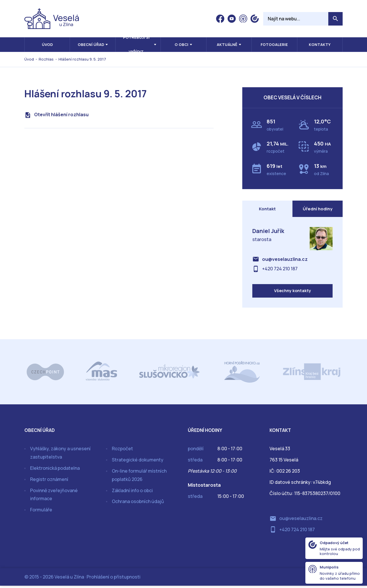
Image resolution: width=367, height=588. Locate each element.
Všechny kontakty (293, 293)
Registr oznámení (49, 482)
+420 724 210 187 (280, 270)
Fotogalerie (274, 44)
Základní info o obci (132, 493)
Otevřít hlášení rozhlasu (61, 115)
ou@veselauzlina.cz (285, 260)
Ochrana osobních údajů (138, 504)
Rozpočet (122, 451)
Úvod (47, 44)
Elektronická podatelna (55, 471)
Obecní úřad (91, 44)
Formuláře (41, 512)
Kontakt (267, 209)
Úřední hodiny (318, 209)
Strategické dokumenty (138, 462)
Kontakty (320, 44)
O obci (181, 44)
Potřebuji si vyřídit (136, 44)
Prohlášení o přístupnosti (114, 579)
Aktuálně (227, 44)
